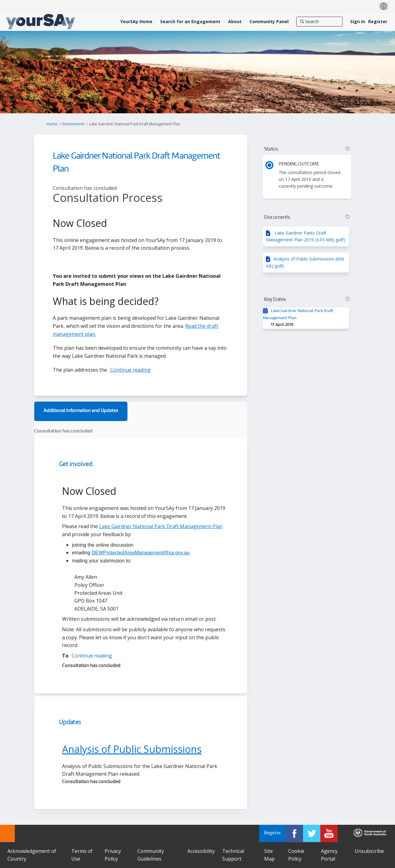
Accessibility (201, 851)
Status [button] (307, 149)
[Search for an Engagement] (190, 22)
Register (378, 21)
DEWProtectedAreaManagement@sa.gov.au (141, 553)
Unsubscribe (369, 851)
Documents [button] (307, 217)
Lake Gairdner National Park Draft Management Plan (161, 526)
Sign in (358, 21)
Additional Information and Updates (81, 411)
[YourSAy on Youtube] (329, 833)
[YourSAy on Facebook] (294, 833)
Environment (73, 124)
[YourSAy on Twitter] (312, 833)
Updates (70, 722)
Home (52, 124)
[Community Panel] (269, 22)
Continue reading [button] (130, 370)
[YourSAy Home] (136, 22)
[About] (235, 22)
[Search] (319, 22)
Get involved (76, 464)
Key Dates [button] (307, 299)
